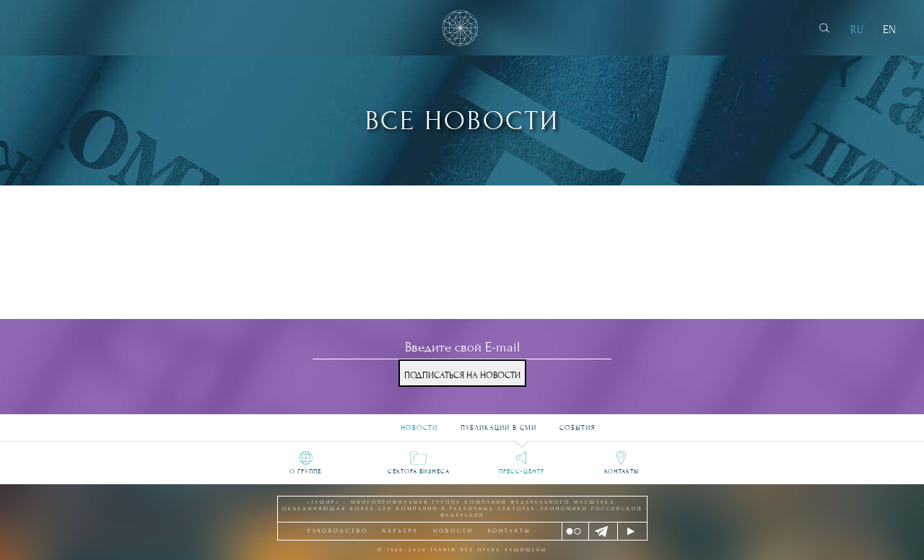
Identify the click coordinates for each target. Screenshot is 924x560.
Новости (419, 423)
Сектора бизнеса (419, 471)
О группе (305, 471)
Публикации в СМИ (498, 423)
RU (857, 30)
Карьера (401, 531)
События (577, 423)
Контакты (622, 471)
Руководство (338, 531)
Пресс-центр (522, 471)
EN (889, 30)
